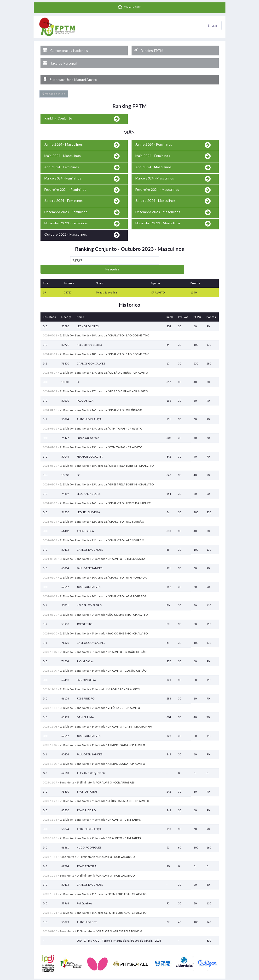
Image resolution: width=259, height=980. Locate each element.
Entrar (213, 26)
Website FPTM (129, 7)
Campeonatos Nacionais (66, 48)
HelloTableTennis (146, 978)
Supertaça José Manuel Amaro (70, 72)
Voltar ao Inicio (53, 86)
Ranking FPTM (149, 48)
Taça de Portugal (60, 59)
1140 (193, 275)
